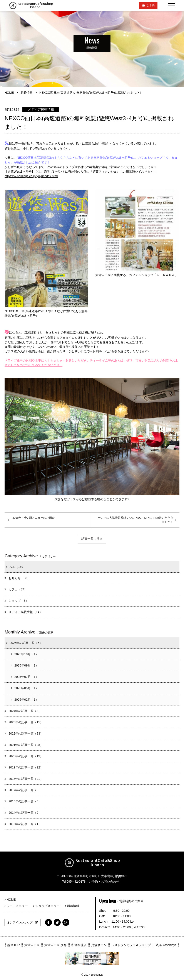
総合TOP (14, 945)
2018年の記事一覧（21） (24, 779)
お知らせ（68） (17, 578)
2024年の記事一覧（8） (23, 711)
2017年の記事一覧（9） (23, 790)
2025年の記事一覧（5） (24, 643)
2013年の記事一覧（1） (23, 824)
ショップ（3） (17, 601)
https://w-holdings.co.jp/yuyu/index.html (31, 176)
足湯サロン (99, 945)
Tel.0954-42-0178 (74, 882)
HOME (9, 93)
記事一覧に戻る (92, 539)
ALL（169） (16, 567)
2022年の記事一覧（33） (24, 733)
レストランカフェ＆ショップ (131, 945)
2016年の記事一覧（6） (23, 801)
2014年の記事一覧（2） (23, 813)
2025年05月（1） (25, 688)
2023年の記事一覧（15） (24, 722)
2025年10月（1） (25, 654)
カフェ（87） (16, 589)
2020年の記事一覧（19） (24, 756)
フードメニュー (18, 906)
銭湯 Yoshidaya (166, 945)
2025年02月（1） (25, 700)
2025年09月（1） (25, 665)
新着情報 (27, 93)
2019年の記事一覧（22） (24, 767)
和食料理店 (79, 945)
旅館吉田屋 (32, 945)
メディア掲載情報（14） (23, 612)
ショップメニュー (48, 906)
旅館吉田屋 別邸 (55, 945)
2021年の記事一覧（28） (24, 745)
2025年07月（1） (25, 677)
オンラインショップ (23, 922)
